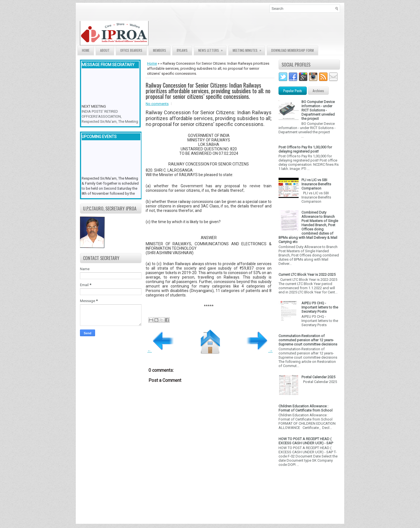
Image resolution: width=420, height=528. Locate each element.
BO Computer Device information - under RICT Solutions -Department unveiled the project (318, 110)
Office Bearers (131, 50)
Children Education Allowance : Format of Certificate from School (305, 408)
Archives (318, 91)
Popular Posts (293, 91)
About (105, 50)
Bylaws (182, 50)
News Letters (212, 49)
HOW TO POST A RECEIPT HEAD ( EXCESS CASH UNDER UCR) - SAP (306, 441)
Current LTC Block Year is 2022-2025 (307, 274)
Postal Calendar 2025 (318, 377)
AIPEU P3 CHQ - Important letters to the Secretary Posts (320, 307)
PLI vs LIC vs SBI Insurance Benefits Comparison (316, 184)
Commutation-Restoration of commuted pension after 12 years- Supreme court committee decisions (308, 340)
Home (86, 50)
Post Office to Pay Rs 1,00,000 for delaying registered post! (305, 149)
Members (160, 50)
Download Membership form (292, 50)
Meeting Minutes (249, 49)
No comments (157, 104)
